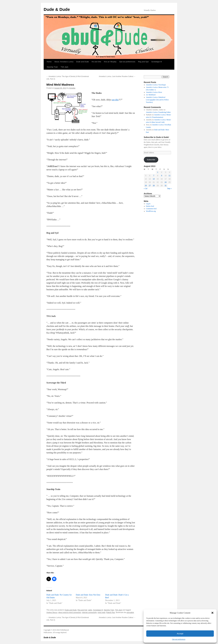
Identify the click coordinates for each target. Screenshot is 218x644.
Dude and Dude (83, 62)
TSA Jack (64, 67)
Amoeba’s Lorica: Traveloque (156, 85)
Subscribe (151, 160)
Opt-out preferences (179, 639)
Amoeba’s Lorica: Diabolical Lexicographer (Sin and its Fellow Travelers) (157, 100)
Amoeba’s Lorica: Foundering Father (158, 112)
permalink (130, 613)
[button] (212, 613)
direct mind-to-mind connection (70, 613)
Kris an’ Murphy (110, 62)
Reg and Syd (143, 62)
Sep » (169, 189)
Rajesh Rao (111, 613)
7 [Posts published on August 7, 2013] (154, 176)
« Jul (145, 189)
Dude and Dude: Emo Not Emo (88, 595)
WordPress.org (151, 211)
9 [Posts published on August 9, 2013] (162, 176)
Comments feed (151, 209)
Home (49, 62)
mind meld (101, 613)
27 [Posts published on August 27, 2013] (150, 186)
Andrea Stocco (52, 613)
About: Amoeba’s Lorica (64, 62)
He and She (96, 62)
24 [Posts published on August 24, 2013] (166, 182)
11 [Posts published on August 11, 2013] (170, 176)
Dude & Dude (57, 9)
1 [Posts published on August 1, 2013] (158, 172)
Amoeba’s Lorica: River (154, 92)
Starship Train (52, 67)
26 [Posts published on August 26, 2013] (146, 186)
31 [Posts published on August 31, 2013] (166, 186)
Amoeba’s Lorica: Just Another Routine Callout (117, 76)
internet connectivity (89, 613)
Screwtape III (157, 62)
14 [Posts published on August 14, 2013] (154, 179)
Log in (148, 204)
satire (90, 610)
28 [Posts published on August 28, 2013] (154, 186)
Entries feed (150, 206)
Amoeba (72, 88)
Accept (180, 634)
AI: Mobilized (151, 95)
